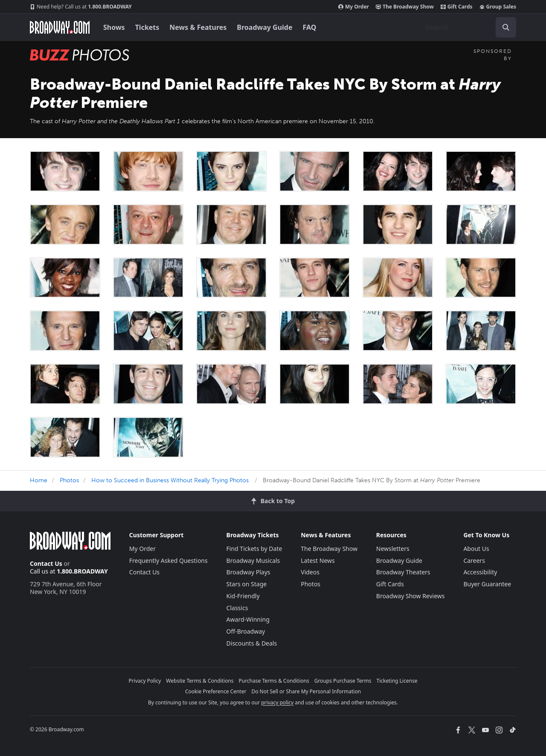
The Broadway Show (405, 7)
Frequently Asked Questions (168, 560)
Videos (310, 572)
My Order (354, 7)
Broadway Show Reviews (411, 596)
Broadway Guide (264, 27)
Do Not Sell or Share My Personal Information (306, 691)
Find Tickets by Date (254, 549)
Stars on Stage (247, 584)
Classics (237, 608)
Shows (114, 27)
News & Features (198, 27)
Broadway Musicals (253, 560)
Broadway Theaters (403, 572)
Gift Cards (457, 7)
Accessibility (480, 572)
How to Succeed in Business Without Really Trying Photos (170, 480)
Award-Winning (248, 619)
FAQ (310, 27)
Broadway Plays (248, 572)
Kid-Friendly (243, 596)
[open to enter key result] (506, 27)
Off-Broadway (246, 631)
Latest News (318, 560)
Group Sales (498, 7)
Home (39, 480)
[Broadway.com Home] (60, 27)
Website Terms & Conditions (200, 681)
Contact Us (46, 563)
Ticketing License (397, 681)
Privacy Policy (145, 681)
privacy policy (277, 702)
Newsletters (393, 549)
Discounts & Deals (252, 643)
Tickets (147, 27)
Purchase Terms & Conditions (274, 681)
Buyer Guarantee (487, 584)
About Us (476, 549)
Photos (69, 480)
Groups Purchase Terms (343, 681)
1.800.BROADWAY (81, 7)
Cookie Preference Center (216, 691)
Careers (474, 560)
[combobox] (468, 27)
